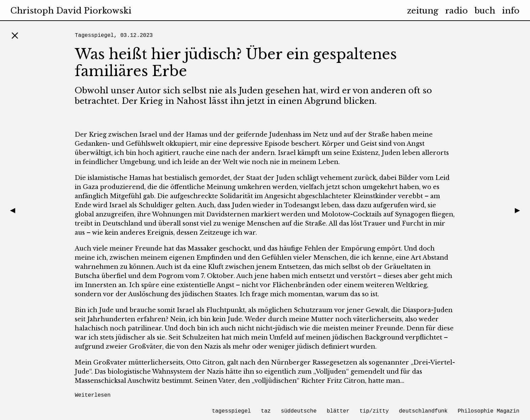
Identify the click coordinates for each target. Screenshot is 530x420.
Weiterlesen (93, 395)
